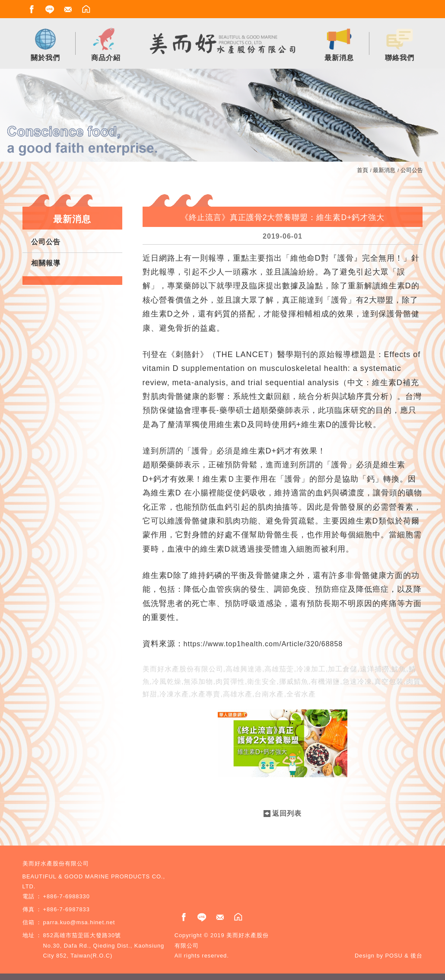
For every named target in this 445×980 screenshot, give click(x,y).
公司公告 (412, 170)
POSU (394, 956)
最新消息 (384, 170)
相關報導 (46, 263)
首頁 (362, 170)
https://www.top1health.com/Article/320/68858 (263, 644)
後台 (416, 956)
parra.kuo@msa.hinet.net (79, 922)
